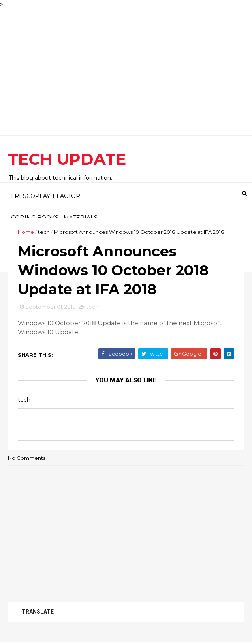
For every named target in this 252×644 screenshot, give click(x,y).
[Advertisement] (126, 64)
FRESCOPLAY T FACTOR (46, 196)
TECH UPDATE (67, 159)
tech (44, 232)
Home (26, 232)
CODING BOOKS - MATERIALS (54, 218)
